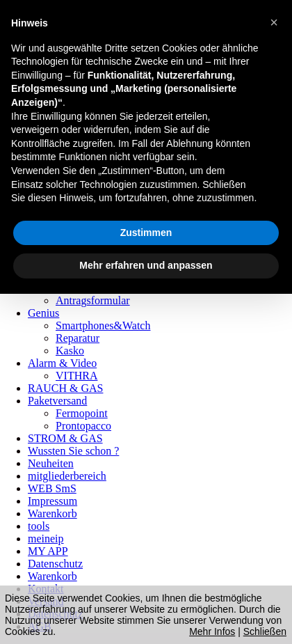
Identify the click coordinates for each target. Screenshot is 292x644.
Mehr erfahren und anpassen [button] (146, 265)
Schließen (265, 631)
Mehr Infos (212, 631)
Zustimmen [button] (146, 233)
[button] (274, 22)
